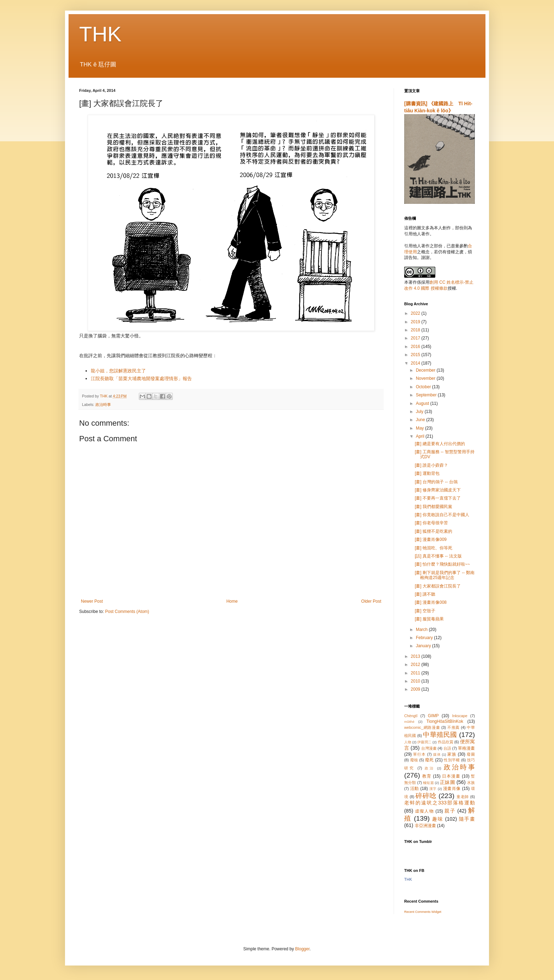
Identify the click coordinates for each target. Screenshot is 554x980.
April (421, 436)
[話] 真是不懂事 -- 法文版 (438, 556)
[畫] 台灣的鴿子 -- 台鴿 (436, 482)
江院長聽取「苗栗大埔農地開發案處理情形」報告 (141, 379)
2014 (416, 363)
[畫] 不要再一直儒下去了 (438, 498)
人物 (408, 742)
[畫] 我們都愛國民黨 (434, 507)
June (421, 420)
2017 (416, 338)
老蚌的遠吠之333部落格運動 (440, 803)
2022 (416, 313)
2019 (416, 322)
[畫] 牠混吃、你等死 (434, 548)
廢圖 (471, 754)
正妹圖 (447, 782)
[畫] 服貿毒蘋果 (429, 619)
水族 (471, 783)
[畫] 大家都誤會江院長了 (438, 586)
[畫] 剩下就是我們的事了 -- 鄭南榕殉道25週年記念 (445, 575)
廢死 (429, 760)
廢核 (414, 760)
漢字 (433, 789)
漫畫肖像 (452, 789)
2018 (416, 330)
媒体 (437, 754)
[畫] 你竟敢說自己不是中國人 (442, 515)
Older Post (371, 601)
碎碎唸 (426, 796)
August (423, 403)
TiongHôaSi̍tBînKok (445, 721)
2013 (416, 656)
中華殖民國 (440, 735)
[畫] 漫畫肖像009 (431, 539)
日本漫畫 (451, 776)
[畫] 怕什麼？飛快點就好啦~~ (442, 564)
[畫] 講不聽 (425, 594)
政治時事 (103, 405)
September (427, 395)
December (426, 370)
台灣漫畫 (429, 748)
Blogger (302, 949)
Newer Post (92, 601)
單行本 (419, 754)
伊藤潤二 (424, 742)
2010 (416, 681)
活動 (415, 789)
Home (232, 601)
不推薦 (453, 727)
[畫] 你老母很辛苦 (431, 523)
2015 (416, 355)
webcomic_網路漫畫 (422, 727)
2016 (416, 347)
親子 (450, 811)
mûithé (409, 722)
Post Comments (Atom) (127, 612)
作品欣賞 (446, 742)
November (426, 378)
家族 (452, 754)
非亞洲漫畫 (425, 826)
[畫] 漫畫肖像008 (431, 602)
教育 (427, 776)
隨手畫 (467, 819)
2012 (416, 665)
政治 (430, 768)
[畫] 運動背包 (427, 473)
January (424, 646)
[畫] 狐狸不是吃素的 (434, 531)
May (420, 428)
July (420, 412)
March (422, 630)
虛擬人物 (425, 811)
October (424, 387)
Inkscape (460, 716)
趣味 (438, 819)
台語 (447, 748)
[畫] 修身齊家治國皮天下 (438, 490)
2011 (416, 673)
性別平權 (452, 760)
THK (100, 34)
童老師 (463, 797)
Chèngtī (411, 716)
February (425, 638)
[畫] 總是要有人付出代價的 (440, 444)
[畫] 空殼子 (425, 611)
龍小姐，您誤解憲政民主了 (118, 371)
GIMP (433, 716)
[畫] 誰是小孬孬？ (431, 465)
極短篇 (428, 783)
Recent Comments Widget (423, 912)
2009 (416, 689)
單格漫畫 (466, 748)
